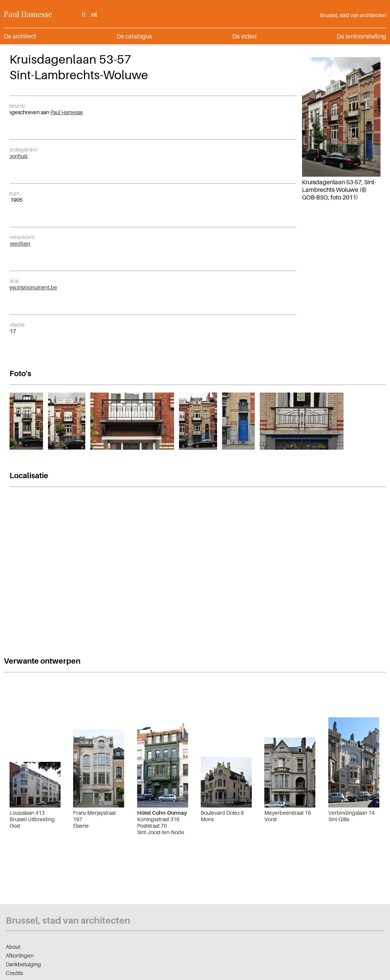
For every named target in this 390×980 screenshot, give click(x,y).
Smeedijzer (17, 243)
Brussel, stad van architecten (353, 15)
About (13, 947)
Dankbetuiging (23, 964)
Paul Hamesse (28, 14)
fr (84, 14)
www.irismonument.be (30, 287)
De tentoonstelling (361, 36)
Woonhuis (16, 156)
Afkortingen (20, 955)
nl (94, 14)
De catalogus (134, 36)
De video (244, 36)
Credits (14, 973)
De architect (20, 36)
